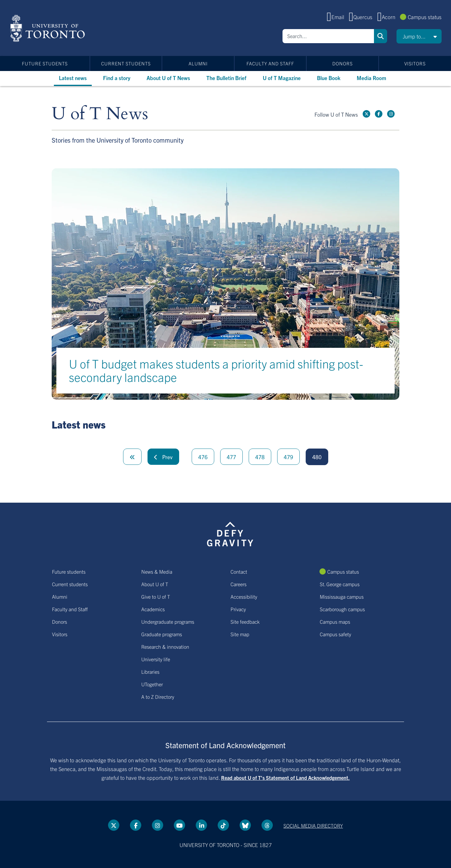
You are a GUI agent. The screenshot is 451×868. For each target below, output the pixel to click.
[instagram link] (391, 114)
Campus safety (335, 634)
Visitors (415, 63)
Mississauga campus (342, 596)
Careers (238, 584)
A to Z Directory (158, 697)
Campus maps (335, 622)
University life (156, 659)
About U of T (155, 584)
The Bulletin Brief (226, 78)
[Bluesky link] (245, 825)
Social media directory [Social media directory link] (313, 825)
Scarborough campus (342, 609)
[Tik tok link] (223, 825)
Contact (239, 571)
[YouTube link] (179, 825)
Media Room (371, 78)
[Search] (328, 36)
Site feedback (245, 622)
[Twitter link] (366, 114)
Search (381, 36)
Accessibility (244, 596)
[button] (419, 36)
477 (231, 457)
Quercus (363, 17)
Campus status (425, 17)
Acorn (389, 17)
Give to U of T (156, 596)
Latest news (73, 78)
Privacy (238, 609)
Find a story (117, 78)
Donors (342, 63)
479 (288, 457)
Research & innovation (165, 647)
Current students (126, 63)
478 (260, 457)
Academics (153, 609)
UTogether (152, 684)
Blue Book (329, 78)
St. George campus (340, 584)
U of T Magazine (282, 78)
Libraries (150, 672)
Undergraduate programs (168, 622)
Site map (240, 634)
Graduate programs (162, 634)
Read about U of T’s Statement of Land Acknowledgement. (285, 778)
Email (338, 17)
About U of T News (168, 78)
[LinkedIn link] (201, 825)
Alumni (198, 63)
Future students (45, 63)
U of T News (100, 114)
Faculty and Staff (270, 63)
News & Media (157, 571)
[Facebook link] (379, 114)
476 (203, 457)
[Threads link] (267, 825)
